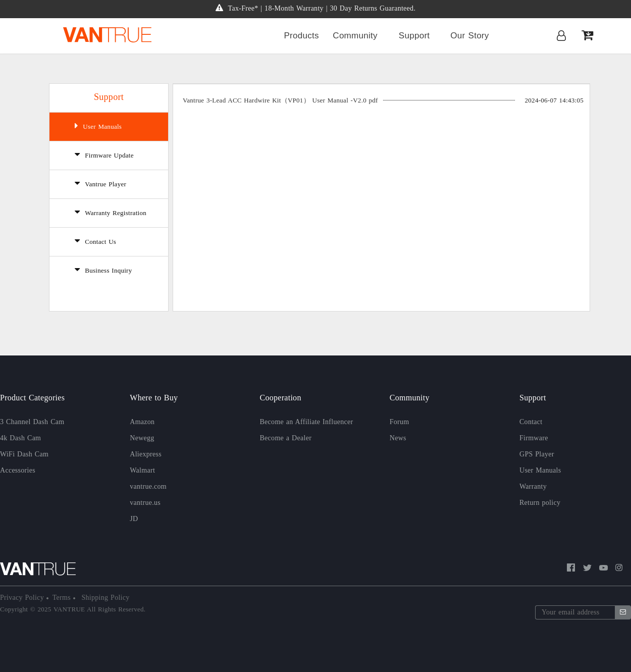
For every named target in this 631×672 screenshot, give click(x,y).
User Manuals (98, 126)
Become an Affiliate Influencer (307, 422)
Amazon (142, 422)
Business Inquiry (103, 270)
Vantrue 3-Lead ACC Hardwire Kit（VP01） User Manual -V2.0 (280, 100)
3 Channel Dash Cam (32, 422)
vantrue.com (148, 486)
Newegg (142, 438)
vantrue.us (145, 503)
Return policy (540, 503)
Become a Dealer (286, 438)
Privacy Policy (23, 598)
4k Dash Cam (20, 438)
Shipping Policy (104, 598)
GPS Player (537, 454)
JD (134, 519)
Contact (531, 422)
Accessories (18, 470)
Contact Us (95, 241)
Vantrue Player (100, 183)
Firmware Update (104, 154)
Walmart (142, 470)
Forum (400, 422)
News (398, 438)
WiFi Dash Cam (24, 454)
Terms (63, 598)
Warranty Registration (111, 212)
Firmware (534, 438)
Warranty (533, 486)
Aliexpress (146, 454)
